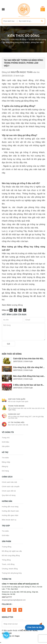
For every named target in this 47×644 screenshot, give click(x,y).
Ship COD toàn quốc (17, 399)
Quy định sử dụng (9, 495)
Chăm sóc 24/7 (14, 414)
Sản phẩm (6, 446)
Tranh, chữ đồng (8, 564)
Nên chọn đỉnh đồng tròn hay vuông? (30, 376)
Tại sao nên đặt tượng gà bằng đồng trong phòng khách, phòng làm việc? (23, 63)
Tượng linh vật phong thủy (12, 573)
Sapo (17, 636)
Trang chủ (6, 438)
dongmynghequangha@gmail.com (14, 600)
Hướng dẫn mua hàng (10, 507)
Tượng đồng (7, 547)
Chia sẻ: (5, 310)
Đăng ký (5, 466)
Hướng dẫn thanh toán (10, 511)
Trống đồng (6, 560)
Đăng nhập (6, 462)
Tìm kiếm (5, 458)
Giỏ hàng (5, 471)
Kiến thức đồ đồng (12, 354)
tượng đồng (17, 305)
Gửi (8, 344)
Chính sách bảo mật (9, 482)
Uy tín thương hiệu (16, 422)
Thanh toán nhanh (16, 406)
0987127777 (7, 597)
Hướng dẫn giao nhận (10, 515)
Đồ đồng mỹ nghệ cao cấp (12, 551)
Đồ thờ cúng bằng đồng (11, 556)
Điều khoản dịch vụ (9, 520)
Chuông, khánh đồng (10, 569)
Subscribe (41, 624)
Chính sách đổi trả (9, 491)
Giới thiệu (5, 442)
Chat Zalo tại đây (35, 627)
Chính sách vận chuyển (11, 487)
